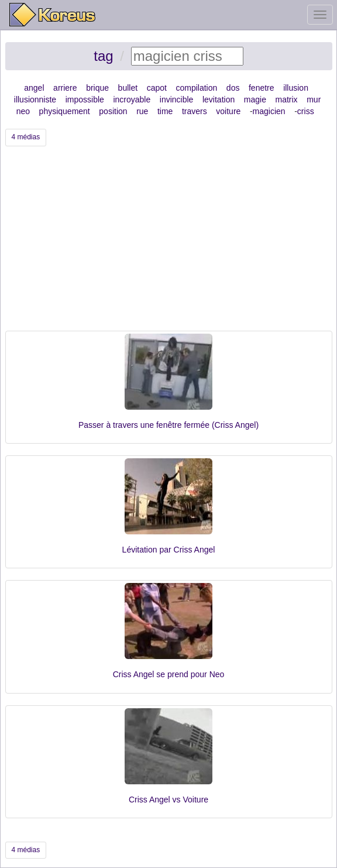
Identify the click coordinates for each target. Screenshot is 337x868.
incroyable (132, 100)
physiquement (65, 111)
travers (195, 111)
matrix (287, 100)
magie (255, 100)
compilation (196, 88)
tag (103, 56)
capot (157, 88)
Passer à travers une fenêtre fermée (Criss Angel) (168, 425)
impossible (85, 100)
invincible (177, 100)
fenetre (262, 88)
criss (306, 111)
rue (142, 111)
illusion (296, 88)
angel (34, 88)
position (113, 111)
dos (233, 88)
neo (23, 111)
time (165, 111)
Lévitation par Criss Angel (169, 550)
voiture (228, 111)
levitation (219, 100)
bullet (128, 88)
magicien (269, 111)
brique (97, 88)
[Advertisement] (169, 243)
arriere (65, 88)
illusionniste (35, 100)
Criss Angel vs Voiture (168, 800)
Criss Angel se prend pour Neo (169, 674)
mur (314, 100)
